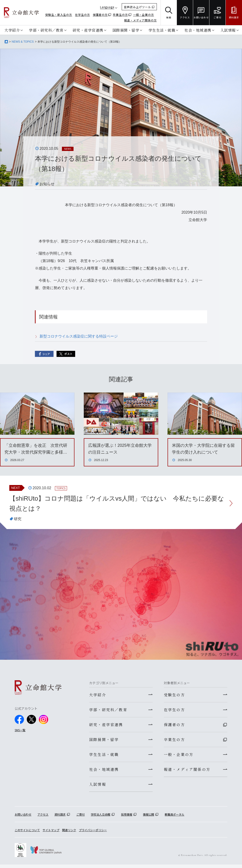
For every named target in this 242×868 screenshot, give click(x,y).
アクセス (43, 818)
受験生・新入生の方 (59, 15)
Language (107, 7)
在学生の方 (82, 15)
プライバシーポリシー (93, 833)
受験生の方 (174, 695)
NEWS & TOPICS (23, 42)
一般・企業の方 (144, 15)
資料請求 (60, 818)
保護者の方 (100, 15)
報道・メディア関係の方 (140, 20)
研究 (18, 519)
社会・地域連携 (198, 30)
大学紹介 (12, 30)
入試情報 (228, 30)
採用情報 (127, 818)
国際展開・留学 (126, 30)
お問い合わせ (23, 818)
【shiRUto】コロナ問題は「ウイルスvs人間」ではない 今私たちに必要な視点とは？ (117, 503)
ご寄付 (81, 818)
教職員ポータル (175, 818)
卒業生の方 (120, 15)
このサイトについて (27, 833)
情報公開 (148, 818)
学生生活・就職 (162, 30)
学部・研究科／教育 (46, 30)
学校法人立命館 (101, 818)
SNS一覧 (20, 730)
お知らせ (47, 184)
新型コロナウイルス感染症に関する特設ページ (79, 336)
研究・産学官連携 (88, 30)
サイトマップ (51, 833)
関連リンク (69, 833)
